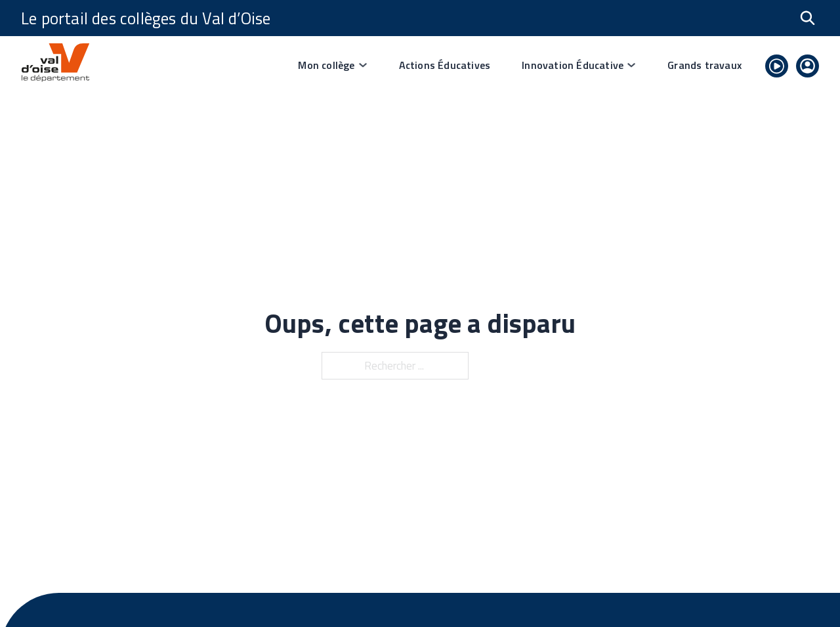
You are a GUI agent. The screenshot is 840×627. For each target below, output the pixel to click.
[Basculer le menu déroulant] (363, 65)
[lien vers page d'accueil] (55, 65)
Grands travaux (704, 65)
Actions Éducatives (445, 65)
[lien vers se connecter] (808, 68)
